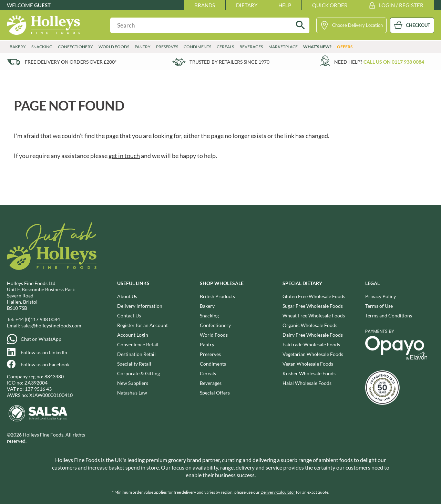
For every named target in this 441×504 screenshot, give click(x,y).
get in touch (124, 156)
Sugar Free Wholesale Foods (313, 306)
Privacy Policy (381, 296)
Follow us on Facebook (45, 364)
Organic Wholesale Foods (310, 325)
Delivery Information (140, 306)
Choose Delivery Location (357, 25)
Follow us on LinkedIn (44, 352)
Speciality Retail (134, 364)
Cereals (225, 47)
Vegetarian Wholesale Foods (313, 354)
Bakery (18, 47)
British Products (217, 296)
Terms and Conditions (389, 316)
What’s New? (317, 47)
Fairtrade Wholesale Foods (311, 344)
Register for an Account (142, 325)
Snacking (42, 47)
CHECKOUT (418, 25)
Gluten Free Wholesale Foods (314, 296)
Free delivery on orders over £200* (71, 62)
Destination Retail (136, 354)
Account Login (133, 335)
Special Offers (215, 393)
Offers (345, 47)
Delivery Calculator (278, 492)
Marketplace (283, 47)
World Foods (114, 47)
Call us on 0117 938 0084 (394, 62)
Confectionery (75, 47)
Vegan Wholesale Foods (308, 364)
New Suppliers (133, 383)
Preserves (167, 47)
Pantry (143, 47)
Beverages (251, 47)
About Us (127, 296)
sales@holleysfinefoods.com (51, 325)
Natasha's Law (132, 393)
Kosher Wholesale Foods (309, 373)
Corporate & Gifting (139, 373)
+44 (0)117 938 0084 (38, 319)
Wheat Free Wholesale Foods (314, 316)
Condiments (197, 47)
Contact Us (129, 316)
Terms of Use (379, 306)
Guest (42, 5)
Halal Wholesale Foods (307, 383)
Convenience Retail (138, 344)
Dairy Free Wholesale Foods (313, 335)
